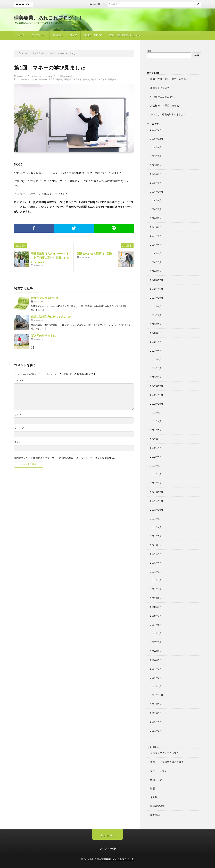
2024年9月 (156, 200)
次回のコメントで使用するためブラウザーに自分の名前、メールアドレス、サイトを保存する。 (65, 458)
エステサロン (23, 79)
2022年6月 (156, 439)
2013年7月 (156, 686)
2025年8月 (156, 156)
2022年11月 (157, 395)
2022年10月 (157, 404)
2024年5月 (156, 236)
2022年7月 (156, 430)
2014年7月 (156, 669)
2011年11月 (157, 695)
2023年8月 (156, 315)
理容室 (52, 79)
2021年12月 (157, 492)
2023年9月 (156, 306)
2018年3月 (156, 616)
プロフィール (39, 35)
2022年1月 (156, 483)
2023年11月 (157, 289)
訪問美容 (112, 79)
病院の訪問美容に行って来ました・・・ (55, 317)
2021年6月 (156, 545)
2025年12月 (157, 139)
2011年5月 (156, 713)
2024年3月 (156, 253)
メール (19, 428)
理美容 (59, 79)
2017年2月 (156, 642)
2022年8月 (156, 421)
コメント (19, 380)
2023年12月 (157, 280)
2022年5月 (156, 448)
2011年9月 (156, 704)
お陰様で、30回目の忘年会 (165, 105)
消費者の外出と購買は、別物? (95, 253)
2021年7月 (156, 536)
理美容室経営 (66, 76)
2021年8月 (156, 527)
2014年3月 (156, 678)
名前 (18, 414)
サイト (18, 442)
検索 (149, 51)
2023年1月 (156, 377)
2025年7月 (156, 165)
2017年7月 (156, 633)
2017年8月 (156, 625)
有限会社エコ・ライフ (65, 35)
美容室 (86, 79)
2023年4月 (156, 351)
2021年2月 (156, 580)
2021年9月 (156, 519)
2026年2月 (156, 130)
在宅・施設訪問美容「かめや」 (126, 35)
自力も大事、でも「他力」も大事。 (109, 4)
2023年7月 (156, 324)
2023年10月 (157, 298)
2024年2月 (156, 262)
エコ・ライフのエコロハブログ (167, 762)
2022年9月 (156, 413)
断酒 (153, 788)
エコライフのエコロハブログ (166, 753)
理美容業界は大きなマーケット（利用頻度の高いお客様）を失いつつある (50, 258)
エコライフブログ (160, 88)
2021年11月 (157, 501)
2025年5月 (156, 183)
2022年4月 (156, 457)
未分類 (154, 797)
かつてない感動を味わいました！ (168, 114)
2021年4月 (156, 563)
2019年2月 (156, 598)
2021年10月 (157, 510)
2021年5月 (156, 554)
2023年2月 (156, 368)
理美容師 (68, 79)
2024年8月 (156, 209)
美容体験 (78, 79)
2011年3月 (156, 731)
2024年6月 (156, 227)
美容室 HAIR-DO (93, 35)
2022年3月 (156, 466)
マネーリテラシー (39, 76)
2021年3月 (156, 572)
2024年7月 (156, 218)
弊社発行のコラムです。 (163, 97)
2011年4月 (156, 722)
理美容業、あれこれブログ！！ (48, 18)
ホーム (21, 35)
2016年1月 (156, 660)
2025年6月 (156, 174)
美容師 (94, 79)
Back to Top (108, 835)
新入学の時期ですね (43, 336)
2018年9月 (156, 607)
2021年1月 (156, 589)
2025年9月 (156, 147)
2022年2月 (156, 474)
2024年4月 (156, 245)
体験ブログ (54, 76)
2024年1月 (156, 271)
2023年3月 (156, 359)
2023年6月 (156, 333)
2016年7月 (156, 651)
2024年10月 (157, 192)
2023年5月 (156, 342)
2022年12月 (157, 386)
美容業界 (103, 79)
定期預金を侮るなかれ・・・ (49, 298)
